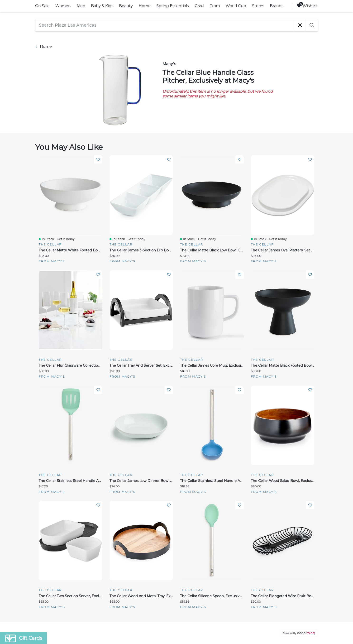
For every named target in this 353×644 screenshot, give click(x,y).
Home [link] (145, 6)
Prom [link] (215, 6)
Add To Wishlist (98, 159)
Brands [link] (277, 6)
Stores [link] (258, 6)
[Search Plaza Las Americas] (165, 25)
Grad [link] (199, 6)
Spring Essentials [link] (173, 6)
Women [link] (63, 6)
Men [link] (81, 6)
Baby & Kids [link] (102, 6)
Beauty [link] (126, 6)
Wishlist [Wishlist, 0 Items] (307, 6)
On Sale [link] (42, 6)
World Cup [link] (236, 6)
